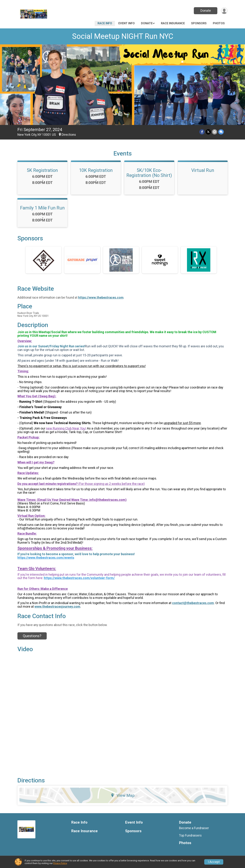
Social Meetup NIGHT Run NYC (123, 36)
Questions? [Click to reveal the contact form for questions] (32, 636)
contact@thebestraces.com (193, 603)
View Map (123, 795)
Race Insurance (173, 23)
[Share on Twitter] (208, 132)
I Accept (214, 862)
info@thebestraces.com (107, 500)
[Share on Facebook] (202, 132)
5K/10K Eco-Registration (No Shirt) (149, 173)
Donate (206, 11)
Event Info (127, 23)
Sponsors (199, 23)
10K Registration (96, 170)
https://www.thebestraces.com (101, 298)
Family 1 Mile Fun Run (42, 208)
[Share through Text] (221, 132)
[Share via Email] (215, 132)
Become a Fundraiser (194, 828)
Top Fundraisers (190, 835)
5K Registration (42, 170)
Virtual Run (203, 170)
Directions (69, 135)
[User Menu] (224, 11)
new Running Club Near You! (66, 428)
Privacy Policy (60, 863)
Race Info (105, 23)
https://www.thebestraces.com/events (46, 558)
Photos (219, 23)
